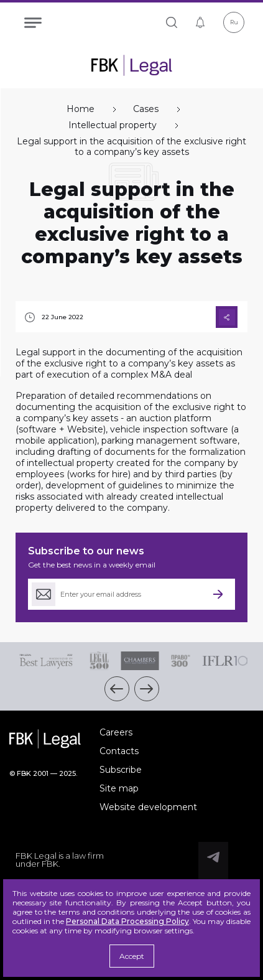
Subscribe (121, 770)
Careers (116, 732)
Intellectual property (113, 125)
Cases (146, 109)
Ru (234, 22)
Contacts (119, 751)
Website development (148, 807)
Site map (119, 788)
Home (81, 109)
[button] (117, 689)
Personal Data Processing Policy (127, 921)
